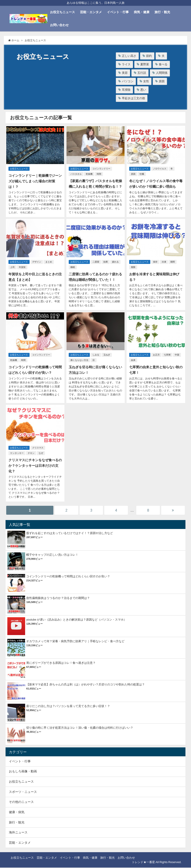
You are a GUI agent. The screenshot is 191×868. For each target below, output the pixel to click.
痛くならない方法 (79, 363)
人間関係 (162, 73)
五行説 (142, 73)
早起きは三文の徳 (133, 98)
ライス (126, 64)
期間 (173, 265)
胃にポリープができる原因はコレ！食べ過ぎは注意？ (61, 663)
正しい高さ (129, 56)
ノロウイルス (160, 168)
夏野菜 (145, 64)
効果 (107, 265)
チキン (31, 454)
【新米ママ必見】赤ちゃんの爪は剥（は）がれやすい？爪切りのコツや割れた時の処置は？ (85, 685)
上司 (12, 271)
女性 (146, 81)
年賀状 (22, 271)
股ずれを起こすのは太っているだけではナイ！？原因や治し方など (70, 534)
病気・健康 (142, 12)
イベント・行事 (118, 12)
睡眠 (72, 271)
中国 (178, 357)
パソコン (128, 81)
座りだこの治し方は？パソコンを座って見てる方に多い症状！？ (68, 707)
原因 (162, 81)
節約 (149, 56)
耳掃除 (126, 90)
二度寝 (97, 265)
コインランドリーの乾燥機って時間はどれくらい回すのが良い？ (68, 577)
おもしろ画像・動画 (23, 772)
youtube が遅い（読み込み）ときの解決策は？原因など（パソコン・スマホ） (76, 620)
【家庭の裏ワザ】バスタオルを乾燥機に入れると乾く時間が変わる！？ (95, 186)
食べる (163, 64)
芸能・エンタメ (91, 12)
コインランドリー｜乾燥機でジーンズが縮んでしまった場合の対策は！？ (35, 180)
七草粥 (168, 357)
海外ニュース (18, 833)
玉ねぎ (108, 357)
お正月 (157, 357)
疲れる (116, 265)
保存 (156, 265)
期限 (133, 271)
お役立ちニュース (62, 12)
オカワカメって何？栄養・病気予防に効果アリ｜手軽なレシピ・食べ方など (75, 642)
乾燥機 (89, 174)
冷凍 (165, 265)
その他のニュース (21, 802)
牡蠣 (141, 174)
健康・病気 (17, 812)
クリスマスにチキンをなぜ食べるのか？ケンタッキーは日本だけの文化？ (35, 467)
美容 (125, 73)
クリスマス (38, 449)
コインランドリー (102, 168)
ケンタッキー (16, 454)
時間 (99, 174)
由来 (133, 363)
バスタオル (76, 174)
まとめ (49, 265)
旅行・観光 (162, 12)
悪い (143, 90)
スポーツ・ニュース (23, 792)
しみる (97, 357)
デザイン (37, 265)
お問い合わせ (59, 25)
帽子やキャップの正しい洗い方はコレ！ (52, 555)
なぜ (40, 454)
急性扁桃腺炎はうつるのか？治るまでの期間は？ (58, 598)
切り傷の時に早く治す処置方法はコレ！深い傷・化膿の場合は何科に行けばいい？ (80, 728)
